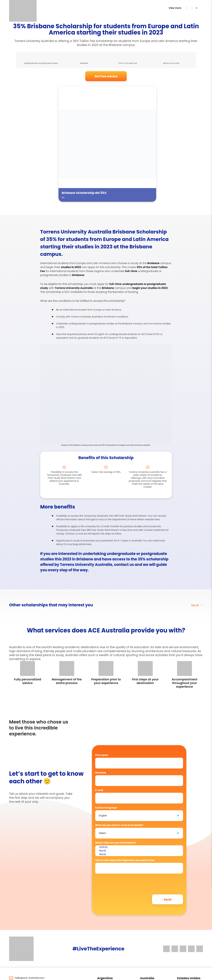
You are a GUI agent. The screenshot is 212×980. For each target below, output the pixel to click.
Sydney (139, 847)
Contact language (106, 808)
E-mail (100, 790)
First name (102, 755)
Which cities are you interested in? (116, 843)
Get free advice (106, 76)
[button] (194, 8)
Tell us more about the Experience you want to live (125, 860)
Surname (101, 773)
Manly (139, 854)
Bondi (139, 851)
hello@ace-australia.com (30, 978)
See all (197, 605)
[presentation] (120, 882)
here (157, 519)
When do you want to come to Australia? (119, 825)
